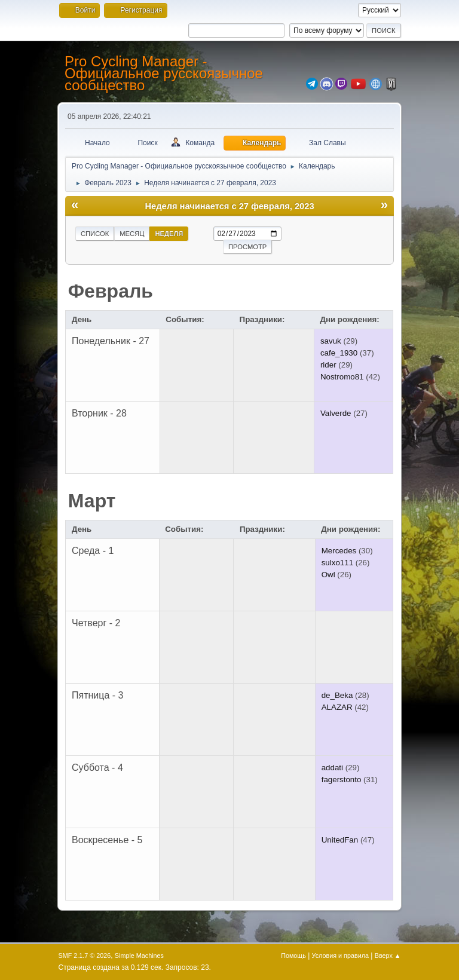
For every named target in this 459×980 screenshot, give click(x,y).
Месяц (132, 234)
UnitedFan (340, 840)
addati (332, 768)
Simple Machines (139, 955)
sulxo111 (337, 563)
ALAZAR (337, 707)
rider (328, 365)
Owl (328, 575)
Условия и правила (340, 955)
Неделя (169, 234)
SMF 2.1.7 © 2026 (85, 955)
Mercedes (339, 551)
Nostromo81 (342, 377)
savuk (331, 341)
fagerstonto (342, 780)
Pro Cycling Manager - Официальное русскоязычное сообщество (164, 73)
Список (95, 234)
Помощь (293, 955)
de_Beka (337, 695)
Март (92, 501)
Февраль (111, 291)
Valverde (336, 413)
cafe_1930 (339, 353)
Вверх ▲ (388, 955)
